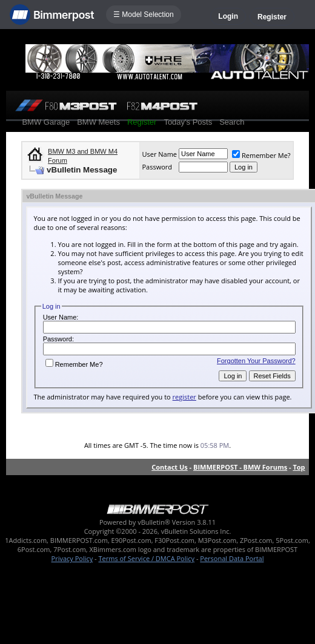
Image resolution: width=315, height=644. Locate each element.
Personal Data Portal (232, 558)
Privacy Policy (72, 558)
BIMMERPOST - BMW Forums (240, 467)
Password (157, 167)
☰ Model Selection (144, 15)
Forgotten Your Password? (256, 361)
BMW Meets (98, 122)
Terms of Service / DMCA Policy (146, 558)
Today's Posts (188, 122)
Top (299, 467)
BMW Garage (46, 122)
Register (272, 17)
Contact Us (170, 467)
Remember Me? (261, 155)
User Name (159, 154)
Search (232, 122)
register (184, 397)
